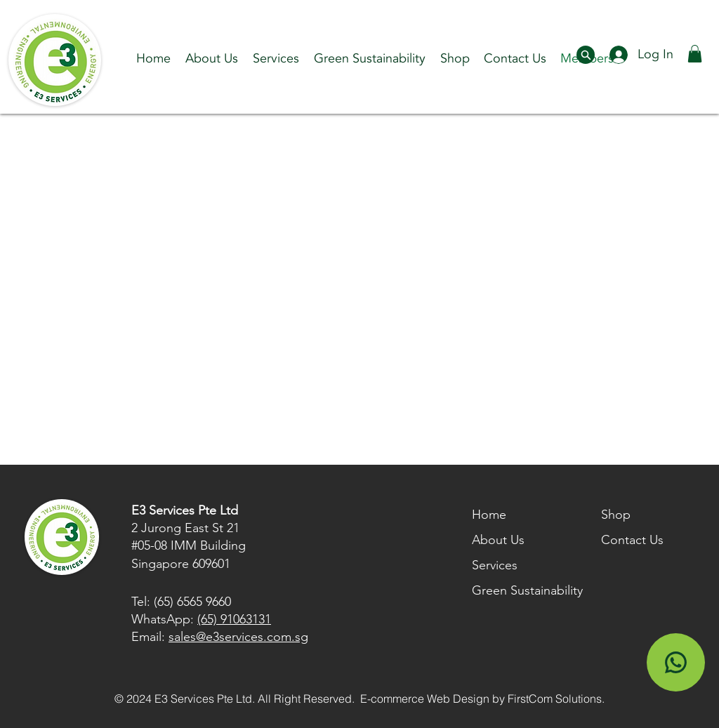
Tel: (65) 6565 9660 (181, 602)
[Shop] (676, 662)
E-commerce (392, 699)
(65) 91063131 (234, 619)
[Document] (586, 55)
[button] (276, 59)
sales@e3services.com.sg (238, 637)
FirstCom (530, 699)
